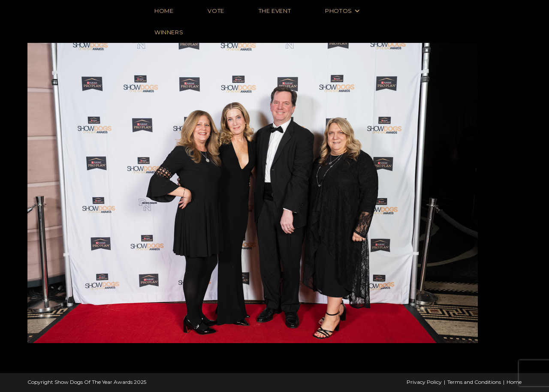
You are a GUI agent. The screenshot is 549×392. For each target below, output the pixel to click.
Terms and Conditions (474, 382)
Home (514, 382)
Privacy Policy (424, 382)
